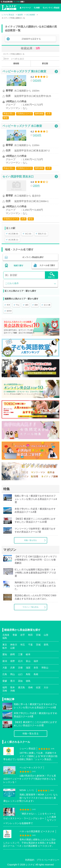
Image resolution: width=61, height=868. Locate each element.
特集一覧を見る (30, 540)
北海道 (6, 635)
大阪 (5, 668)
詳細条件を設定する (31, 39)
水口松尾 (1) (13, 240)
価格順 (16, 64)
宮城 (38, 635)
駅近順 (45, 64)
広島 (5, 674)
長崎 (30, 687)
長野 (13, 661)
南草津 (9, 311)
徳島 (28, 681)
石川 (20, 661)
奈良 (36, 668)
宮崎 (5, 691)
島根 (36, 674)
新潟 (5, 661)
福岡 (5, 687)
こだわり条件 (12, 283)
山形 (46, 635)
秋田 (30, 635)
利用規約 (30, 860)
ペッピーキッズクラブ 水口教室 (22, 126)
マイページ (25, 8)
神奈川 (14, 645)
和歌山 (45, 668)
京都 (20, 668)
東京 (5, 645)
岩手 (23, 635)
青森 (15, 635)
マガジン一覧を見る (30, 607)
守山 (18, 305)
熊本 (13, 687)
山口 (20, 674)
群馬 (46, 645)
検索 (37, 8)
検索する (51, 275)
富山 (28, 661)
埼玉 (23, 645)
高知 (20, 681)
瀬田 (27, 305)
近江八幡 (47, 305)
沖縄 (13, 691)
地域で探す (19, 266)
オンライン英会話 (51, 8)
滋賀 (28, 668)
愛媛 (5, 681)
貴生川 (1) (42, 234)
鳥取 (28, 674)
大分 (46, 687)
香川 (13, 681)
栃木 (5, 648)
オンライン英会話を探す (33, 257)
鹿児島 (21, 687)
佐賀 (38, 687)
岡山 (13, 674)
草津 (8, 305)
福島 (5, 638)
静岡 (13, 654)
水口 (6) (28, 234)
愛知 (5, 654)
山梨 (13, 648)
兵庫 (13, 668)
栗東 (36, 305)
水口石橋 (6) (13, 234)
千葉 (30, 645)
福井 (36, 661)
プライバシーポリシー (48, 860)
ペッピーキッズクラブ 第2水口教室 (24, 71)
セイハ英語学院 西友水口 (18, 176)
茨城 (38, 645)
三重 (20, 654)
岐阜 (28, 654)
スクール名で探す (47, 265)
